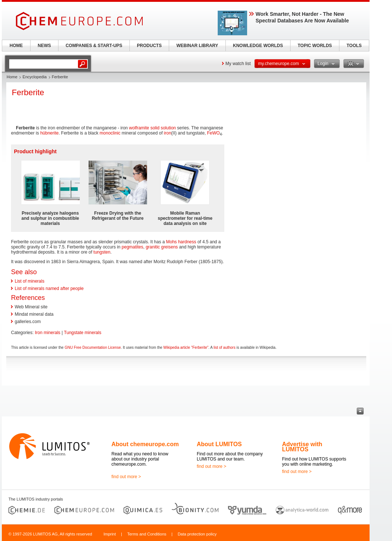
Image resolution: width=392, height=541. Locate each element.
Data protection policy (197, 534)
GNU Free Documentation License (93, 347)
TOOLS (354, 46)
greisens (169, 247)
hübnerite (49, 133)
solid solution (163, 128)
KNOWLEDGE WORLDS (258, 46)
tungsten (102, 252)
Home (12, 77)
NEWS (44, 46)
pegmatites (133, 247)
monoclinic (110, 133)
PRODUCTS (149, 46)
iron (168, 133)
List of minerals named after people (49, 289)
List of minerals (30, 281)
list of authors (224, 347)
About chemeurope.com (145, 444)
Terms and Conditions (147, 534)
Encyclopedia (34, 77)
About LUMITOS (219, 444)
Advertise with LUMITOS (302, 447)
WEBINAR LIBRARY (197, 46)
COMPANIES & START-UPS (94, 46)
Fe (210, 133)
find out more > (126, 477)
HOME (16, 46)
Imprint (110, 534)
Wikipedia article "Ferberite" (186, 347)
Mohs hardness (181, 242)
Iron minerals (48, 333)
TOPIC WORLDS (315, 46)
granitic (153, 247)
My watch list (238, 64)
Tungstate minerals (83, 333)
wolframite (139, 128)
